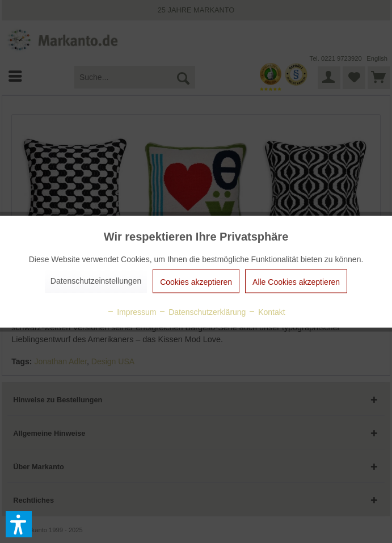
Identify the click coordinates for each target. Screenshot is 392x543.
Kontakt (266, 312)
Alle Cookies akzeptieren (296, 281)
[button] (19, 524)
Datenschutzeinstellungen (96, 280)
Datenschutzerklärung (202, 312)
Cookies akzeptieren (196, 281)
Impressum (131, 312)
